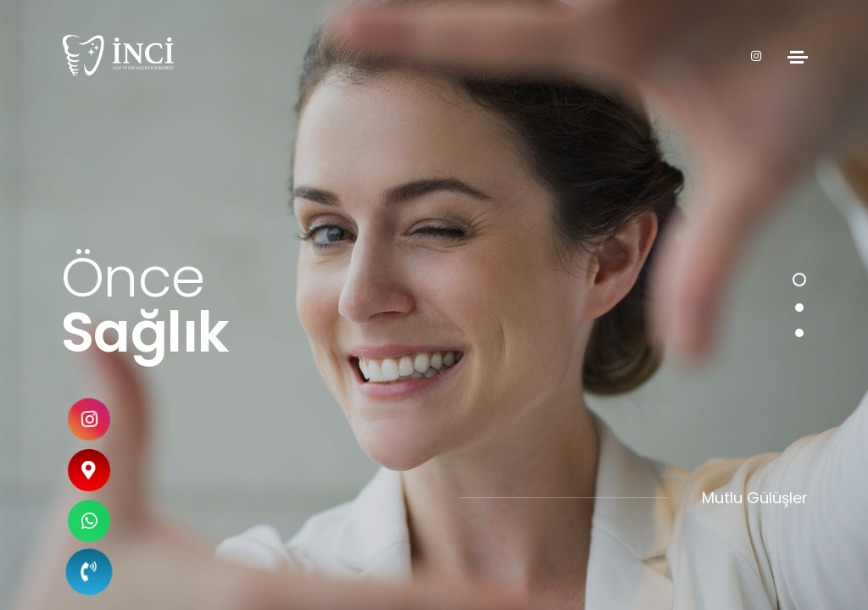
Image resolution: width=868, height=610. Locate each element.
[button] (799, 280)
